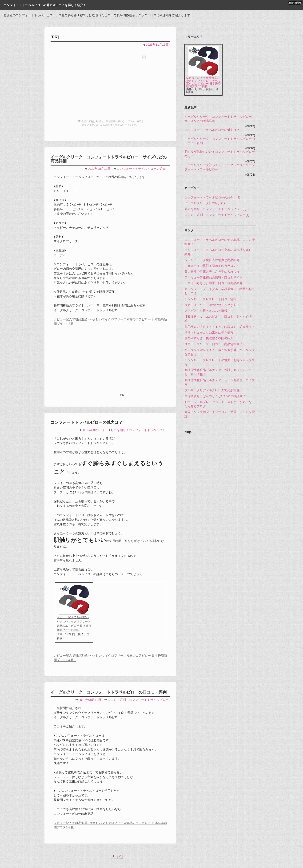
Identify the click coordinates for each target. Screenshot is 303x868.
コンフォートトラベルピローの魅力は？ (87, 422)
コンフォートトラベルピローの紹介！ (143, 169)
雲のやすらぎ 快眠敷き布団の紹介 (209, 338)
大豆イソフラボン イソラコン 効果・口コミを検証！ (220, 414)
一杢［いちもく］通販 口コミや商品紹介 (213, 283)
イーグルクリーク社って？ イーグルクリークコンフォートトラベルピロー (220, 167)
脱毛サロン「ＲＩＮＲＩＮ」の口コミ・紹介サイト (220, 327)
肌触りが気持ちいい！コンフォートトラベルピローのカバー (220, 154)
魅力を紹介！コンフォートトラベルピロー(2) (215, 209)
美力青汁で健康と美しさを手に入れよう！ (213, 272)
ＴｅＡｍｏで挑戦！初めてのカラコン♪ (211, 266)
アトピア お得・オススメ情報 (206, 311)
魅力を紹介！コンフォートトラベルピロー (140, 430)
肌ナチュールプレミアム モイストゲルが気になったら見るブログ (220, 404)
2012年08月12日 (99, 169)
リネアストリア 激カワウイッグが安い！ (213, 305)
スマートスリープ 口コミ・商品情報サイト (215, 344)
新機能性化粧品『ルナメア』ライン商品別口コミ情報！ (220, 382)
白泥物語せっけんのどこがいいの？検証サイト (217, 396)
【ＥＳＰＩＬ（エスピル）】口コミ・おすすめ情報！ (218, 319)
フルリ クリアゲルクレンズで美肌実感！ (213, 390)
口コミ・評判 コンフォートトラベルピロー (138, 700)
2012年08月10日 (90, 700)
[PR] (55, 37)
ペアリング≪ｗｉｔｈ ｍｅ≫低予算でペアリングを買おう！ (220, 352)
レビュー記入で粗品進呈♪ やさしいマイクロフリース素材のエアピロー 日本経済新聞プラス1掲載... (203, 82)
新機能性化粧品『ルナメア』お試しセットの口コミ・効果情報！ (218, 372)
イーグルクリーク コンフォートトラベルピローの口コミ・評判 (109, 692)
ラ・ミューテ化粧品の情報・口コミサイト (213, 277)
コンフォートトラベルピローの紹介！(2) (212, 197)
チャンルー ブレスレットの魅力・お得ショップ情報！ (220, 362)
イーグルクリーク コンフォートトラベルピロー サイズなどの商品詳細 (109, 159)
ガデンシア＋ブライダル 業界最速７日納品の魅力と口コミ (220, 291)
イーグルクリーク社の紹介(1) (205, 203)
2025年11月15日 (157, 45)
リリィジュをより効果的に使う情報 (209, 333)
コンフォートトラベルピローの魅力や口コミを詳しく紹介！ (45, 5)
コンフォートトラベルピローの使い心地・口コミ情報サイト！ (220, 242)
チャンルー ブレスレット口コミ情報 (210, 299)
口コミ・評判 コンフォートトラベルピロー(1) (217, 215)
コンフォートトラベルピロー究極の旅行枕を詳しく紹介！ (220, 252)
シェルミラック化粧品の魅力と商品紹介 (212, 260)
